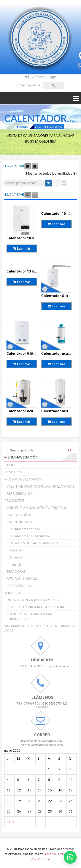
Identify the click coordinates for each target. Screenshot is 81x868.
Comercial (16, 557)
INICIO (10, 465)
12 (6, 166)
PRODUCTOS (14, 500)
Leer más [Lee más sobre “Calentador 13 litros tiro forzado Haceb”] (24, 282)
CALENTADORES (19, 522)
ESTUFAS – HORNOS (22, 579)
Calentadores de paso (24, 529)
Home (22, 127)
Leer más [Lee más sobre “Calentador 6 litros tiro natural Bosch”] (24, 364)
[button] (70, 857)
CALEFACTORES (19, 515)
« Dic (10, 822)
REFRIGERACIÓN (20, 493)
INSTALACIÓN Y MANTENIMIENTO (33, 600)
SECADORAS (16, 571)
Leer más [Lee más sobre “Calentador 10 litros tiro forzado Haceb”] (59, 224)
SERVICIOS (13, 593)
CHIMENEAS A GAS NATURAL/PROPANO (37, 508)
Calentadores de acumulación (30, 536)
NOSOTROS (13, 472)
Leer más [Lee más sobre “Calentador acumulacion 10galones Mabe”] (59, 364)
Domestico (17, 550)
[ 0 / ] (35, 77)
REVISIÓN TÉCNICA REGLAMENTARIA (35, 607)
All (22, 166)
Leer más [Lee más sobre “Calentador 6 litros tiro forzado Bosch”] (59, 306)
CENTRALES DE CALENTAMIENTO (32, 543)
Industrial (16, 564)
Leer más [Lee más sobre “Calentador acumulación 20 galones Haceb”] (59, 422)
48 (17, 166)
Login (52, 77)
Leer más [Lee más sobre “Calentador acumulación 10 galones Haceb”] (24, 422)
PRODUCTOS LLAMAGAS (23, 479)
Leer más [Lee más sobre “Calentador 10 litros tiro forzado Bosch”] (24, 248)
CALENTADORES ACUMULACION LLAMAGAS (40, 486)
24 (11, 166)
